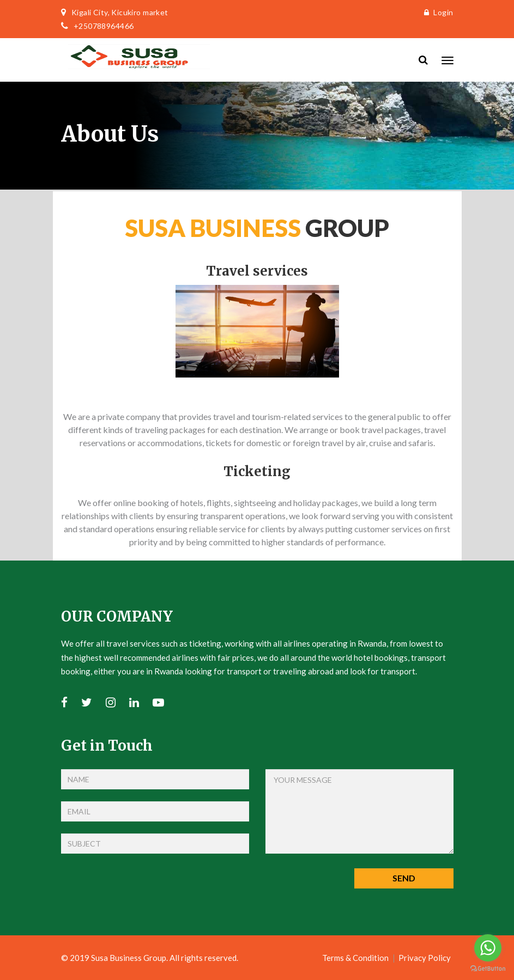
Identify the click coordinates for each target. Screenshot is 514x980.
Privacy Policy (425, 958)
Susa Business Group (129, 958)
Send (404, 878)
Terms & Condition (355, 958)
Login (436, 12)
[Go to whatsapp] (488, 948)
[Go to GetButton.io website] (488, 969)
